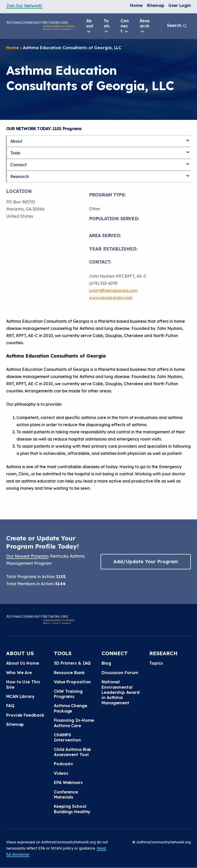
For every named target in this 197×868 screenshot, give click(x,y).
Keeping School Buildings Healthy (72, 809)
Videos (61, 773)
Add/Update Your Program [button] (146, 562)
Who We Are (19, 673)
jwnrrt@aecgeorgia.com (113, 290)
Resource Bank (69, 673)
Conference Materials (66, 794)
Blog (106, 663)
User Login (180, 5)
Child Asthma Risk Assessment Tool (72, 752)
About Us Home (23, 663)
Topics (156, 663)
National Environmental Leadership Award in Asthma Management (120, 692)
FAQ (10, 706)
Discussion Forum (120, 673)
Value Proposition (72, 682)
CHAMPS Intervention (67, 737)
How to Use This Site (23, 684)
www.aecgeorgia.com (111, 298)
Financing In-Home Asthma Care (74, 723)
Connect (125, 26)
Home (136, 5)
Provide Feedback (25, 715)
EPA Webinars (68, 782)
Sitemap (156, 5)
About (90, 26)
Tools (107, 26)
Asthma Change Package (71, 708)
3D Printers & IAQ (72, 663)
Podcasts (63, 764)
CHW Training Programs (68, 694)
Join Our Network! (24, 6)
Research (145, 26)
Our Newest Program (27, 556)
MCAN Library (20, 696)
